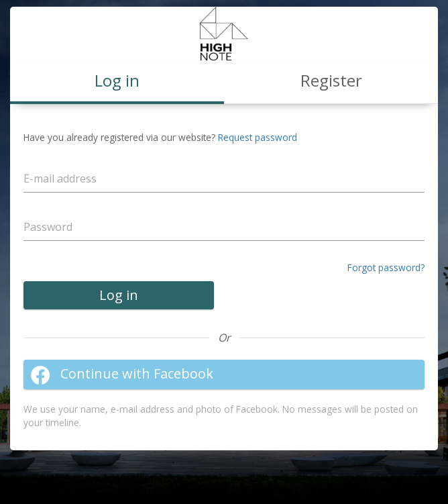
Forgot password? (386, 267)
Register (331, 80)
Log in (119, 295)
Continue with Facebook (122, 374)
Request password (258, 137)
